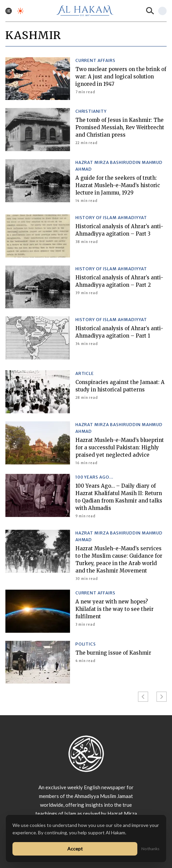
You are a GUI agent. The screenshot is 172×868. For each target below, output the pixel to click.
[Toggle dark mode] (20, 11)
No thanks (150, 849)
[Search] (150, 11)
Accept (75, 849)
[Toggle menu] (9, 11)
